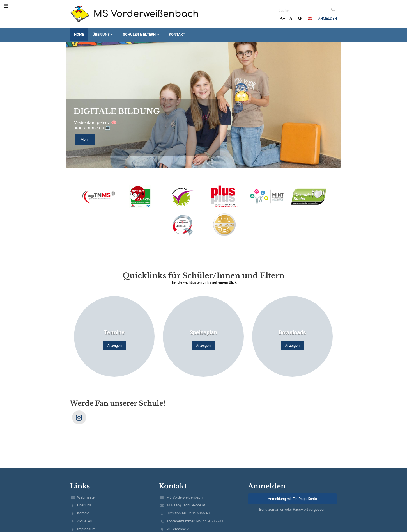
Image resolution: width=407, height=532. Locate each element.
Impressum (86, 529)
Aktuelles (85, 521)
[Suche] (307, 10)
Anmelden (327, 18)
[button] (310, 18)
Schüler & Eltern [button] (142, 34)
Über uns (84, 505)
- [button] (291, 18)
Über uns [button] (104, 34)
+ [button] (282, 18)
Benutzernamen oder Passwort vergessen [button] (292, 509)
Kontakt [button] (177, 34)
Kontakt (83, 513)
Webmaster (86, 497)
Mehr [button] (85, 139)
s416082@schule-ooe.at (186, 505)
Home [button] (79, 34)
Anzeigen (114, 345)
